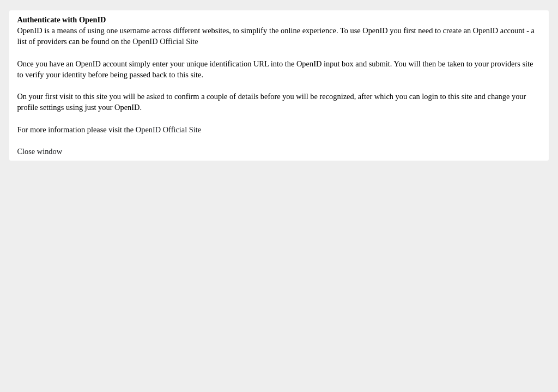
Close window (40, 151)
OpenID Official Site (165, 41)
